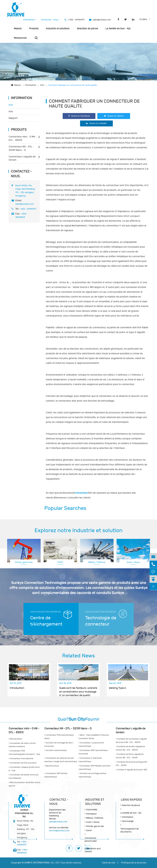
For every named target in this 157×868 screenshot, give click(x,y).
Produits (34, 29)
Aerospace (91, 814)
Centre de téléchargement (46, 621)
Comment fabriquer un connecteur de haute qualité (73, 85)
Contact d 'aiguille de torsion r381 (131, 770)
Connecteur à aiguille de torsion (22, 158)
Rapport (13, 118)
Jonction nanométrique (56, 750)
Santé (60, 562)
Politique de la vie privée (134, 863)
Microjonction (15, 739)
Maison (18, 29)
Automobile (92, 810)
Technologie (128, 821)
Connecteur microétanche (21, 759)
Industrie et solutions (58, 29)
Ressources (20, 38)
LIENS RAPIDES (131, 800)
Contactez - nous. (51, 20)
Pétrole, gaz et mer (24, 562)
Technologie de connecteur (101, 621)
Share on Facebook (79, 116)
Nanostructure (52, 766)
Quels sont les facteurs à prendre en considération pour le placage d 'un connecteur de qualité (78, 690)
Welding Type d (117, 688)
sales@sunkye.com (102, 20)
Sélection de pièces (88, 29)
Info (42, 85)
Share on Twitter (114, 116)
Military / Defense (97, 562)
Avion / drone (133, 562)
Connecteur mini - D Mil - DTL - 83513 (23, 138)
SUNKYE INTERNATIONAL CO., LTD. (42, 863)
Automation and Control (93, 850)
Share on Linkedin (96, 123)
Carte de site (109, 863)
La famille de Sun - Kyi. (118, 29)
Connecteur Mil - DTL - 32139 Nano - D (21, 148)
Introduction (17, 688)
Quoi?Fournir (79, 719)
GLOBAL (143, 19)
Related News (79, 656)
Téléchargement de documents (130, 830)
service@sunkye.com (59, 831)
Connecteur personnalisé (91, 840)
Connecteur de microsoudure (23, 763)
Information (30, 20)
